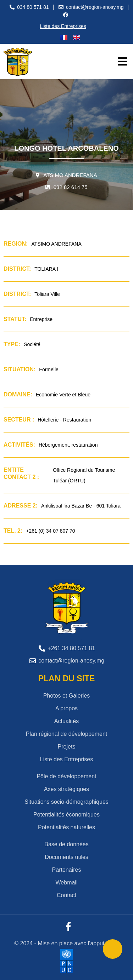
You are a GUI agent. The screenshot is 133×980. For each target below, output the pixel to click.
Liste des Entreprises (63, 26)
